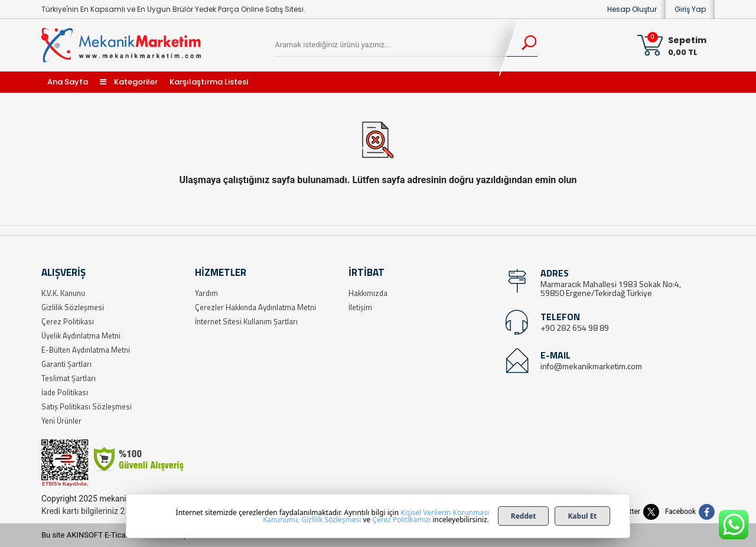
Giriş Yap (690, 9)
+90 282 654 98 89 (575, 328)
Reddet (524, 516)
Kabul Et (582, 516)
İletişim (360, 307)
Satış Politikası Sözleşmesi (87, 406)
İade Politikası (65, 392)
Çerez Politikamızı (401, 520)
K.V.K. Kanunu (63, 293)
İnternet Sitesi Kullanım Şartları (246, 321)
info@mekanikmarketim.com (591, 366)
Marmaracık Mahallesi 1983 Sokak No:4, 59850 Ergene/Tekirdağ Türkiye (611, 288)
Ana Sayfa (68, 82)
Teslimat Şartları (69, 378)
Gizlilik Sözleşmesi (73, 307)
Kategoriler (129, 82)
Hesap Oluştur (632, 9)
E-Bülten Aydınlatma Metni (86, 350)
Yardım (206, 293)
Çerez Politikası (68, 321)
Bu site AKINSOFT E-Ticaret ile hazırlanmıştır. (118, 535)
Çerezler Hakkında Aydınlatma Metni (255, 307)
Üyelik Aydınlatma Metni (81, 336)
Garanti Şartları (66, 364)
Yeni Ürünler (61, 421)
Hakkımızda (368, 293)
